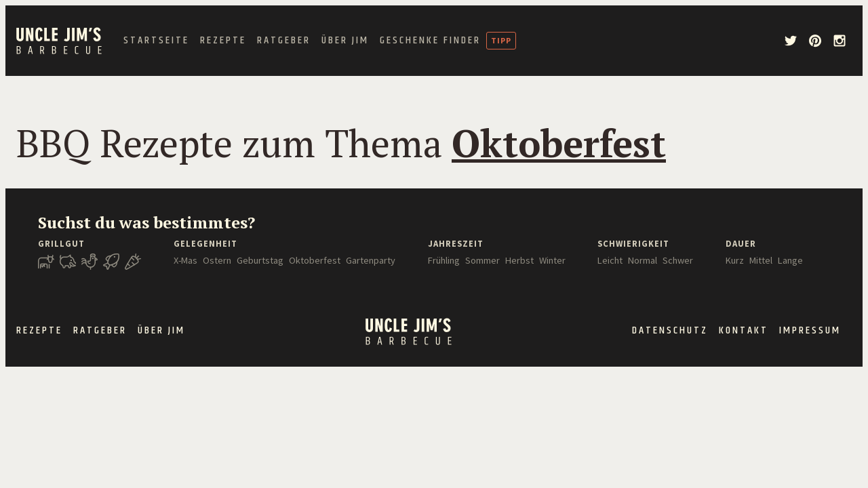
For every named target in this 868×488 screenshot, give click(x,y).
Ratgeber (284, 41)
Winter (552, 260)
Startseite (156, 41)
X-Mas (185, 260)
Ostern (217, 260)
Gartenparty (371, 260)
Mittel (761, 260)
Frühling (444, 260)
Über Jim (345, 41)
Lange (790, 260)
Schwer (678, 260)
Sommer (482, 260)
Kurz (735, 260)
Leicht (610, 260)
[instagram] (840, 41)
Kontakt (744, 331)
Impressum (810, 331)
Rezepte (223, 41)
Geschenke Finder (430, 41)
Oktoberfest (315, 260)
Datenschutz (670, 331)
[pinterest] (815, 41)
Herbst (519, 260)
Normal (643, 260)
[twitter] (791, 41)
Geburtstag (260, 260)
